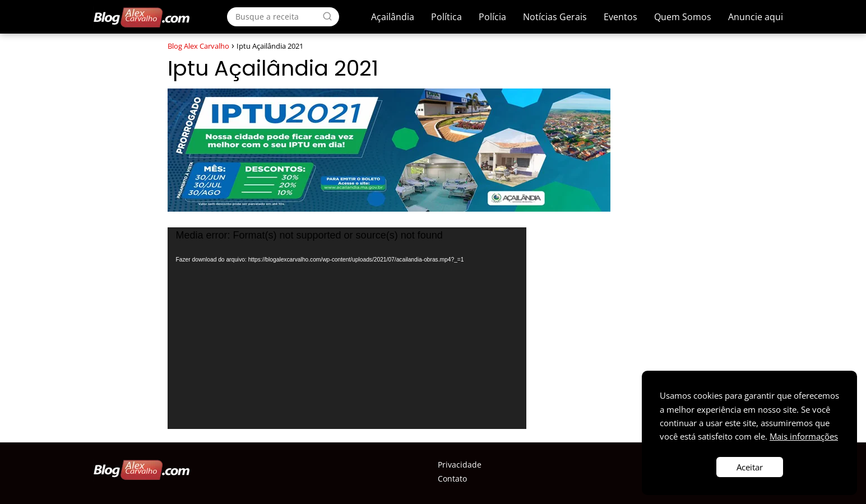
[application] (347, 328)
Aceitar (750, 467)
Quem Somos (683, 17)
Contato (452, 479)
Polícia (492, 17)
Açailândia (393, 17)
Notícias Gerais (555, 17)
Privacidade (460, 465)
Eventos (620, 17)
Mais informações (804, 436)
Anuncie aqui (756, 17)
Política (446, 17)
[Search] (327, 16)
